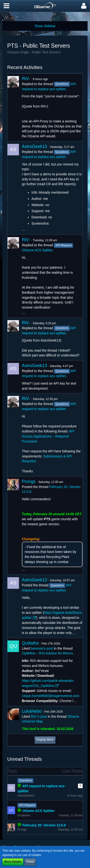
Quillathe (30, 643)
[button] (6, 6)
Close (30, 862)
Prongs (29, 482)
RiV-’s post (39, 716)
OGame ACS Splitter (37, 250)
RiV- (26, 79)
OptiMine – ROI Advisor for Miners (47, 653)
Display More (45, 740)
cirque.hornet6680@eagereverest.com (51, 696)
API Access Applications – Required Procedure (48, 436)
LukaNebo (32, 711)
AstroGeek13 (34, 146)
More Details (13, 862)
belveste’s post (42, 648)
